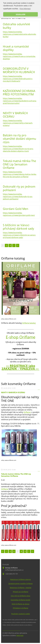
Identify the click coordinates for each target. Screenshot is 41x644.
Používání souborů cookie (21, 614)
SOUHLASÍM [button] (20, 14)
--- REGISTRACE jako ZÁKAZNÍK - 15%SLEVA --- (20, 367)
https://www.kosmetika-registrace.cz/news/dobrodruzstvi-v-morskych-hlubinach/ (18, 79)
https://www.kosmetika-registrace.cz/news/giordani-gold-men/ (19, 214)
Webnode (20, 635)
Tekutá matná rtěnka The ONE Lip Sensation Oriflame (19, 164)
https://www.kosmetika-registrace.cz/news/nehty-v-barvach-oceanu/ (18, 123)
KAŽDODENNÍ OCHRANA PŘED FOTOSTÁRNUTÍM (19, 93)
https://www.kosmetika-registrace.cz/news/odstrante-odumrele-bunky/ (20, 34)
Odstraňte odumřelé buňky (16, 26)
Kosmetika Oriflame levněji (20, 600)
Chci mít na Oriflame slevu (20, 596)
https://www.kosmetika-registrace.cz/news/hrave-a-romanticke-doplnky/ (19, 56)
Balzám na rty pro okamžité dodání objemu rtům (19, 139)
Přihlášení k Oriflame (21, 608)
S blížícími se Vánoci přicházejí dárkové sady (18, 227)
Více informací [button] (25, 9)
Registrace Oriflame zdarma (20, 579)
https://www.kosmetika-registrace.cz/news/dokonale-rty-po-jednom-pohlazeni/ (18, 197)
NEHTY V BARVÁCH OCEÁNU (15, 115)
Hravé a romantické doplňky (16, 48)
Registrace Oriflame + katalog (21, 588)
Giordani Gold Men (16, 209)
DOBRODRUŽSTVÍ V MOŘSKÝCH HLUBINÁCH (19, 70)
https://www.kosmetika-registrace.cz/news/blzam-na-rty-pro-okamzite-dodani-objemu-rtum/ (18, 149)
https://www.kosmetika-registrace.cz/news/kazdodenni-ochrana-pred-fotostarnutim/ (20, 101)
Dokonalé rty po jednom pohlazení (19, 188)
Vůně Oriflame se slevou (21, 604)
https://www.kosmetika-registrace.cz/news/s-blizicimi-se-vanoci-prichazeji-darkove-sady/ (19, 235)
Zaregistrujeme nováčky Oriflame (20, 584)
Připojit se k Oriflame (21, 592)
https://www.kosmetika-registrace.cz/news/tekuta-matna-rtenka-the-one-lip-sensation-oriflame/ (20, 174)
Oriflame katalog (29, 323)
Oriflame (27, 412)
